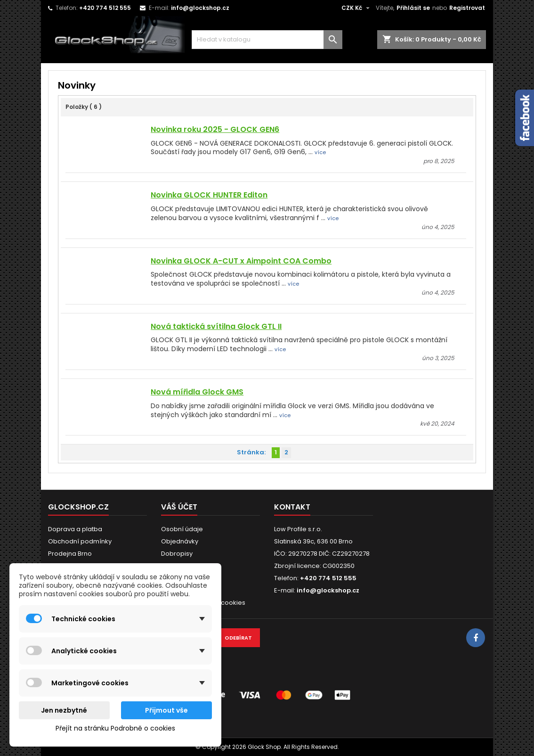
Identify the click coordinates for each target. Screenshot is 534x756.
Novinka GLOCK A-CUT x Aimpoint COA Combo (241, 261)
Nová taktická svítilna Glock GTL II (216, 326)
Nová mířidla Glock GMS (197, 392)
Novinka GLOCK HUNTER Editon (209, 195)
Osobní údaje (182, 529)
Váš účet (179, 507)
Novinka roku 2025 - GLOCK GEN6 (215, 129)
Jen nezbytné (64, 710)
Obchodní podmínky (80, 541)
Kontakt (292, 507)
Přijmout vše (166, 710)
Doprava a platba (75, 529)
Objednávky (180, 541)
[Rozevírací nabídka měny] (357, 8)
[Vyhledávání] (267, 40)
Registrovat (467, 8)
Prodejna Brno (70, 554)
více (320, 152)
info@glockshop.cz (200, 8)
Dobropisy (177, 554)
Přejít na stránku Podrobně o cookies (115, 728)
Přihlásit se (413, 8)
